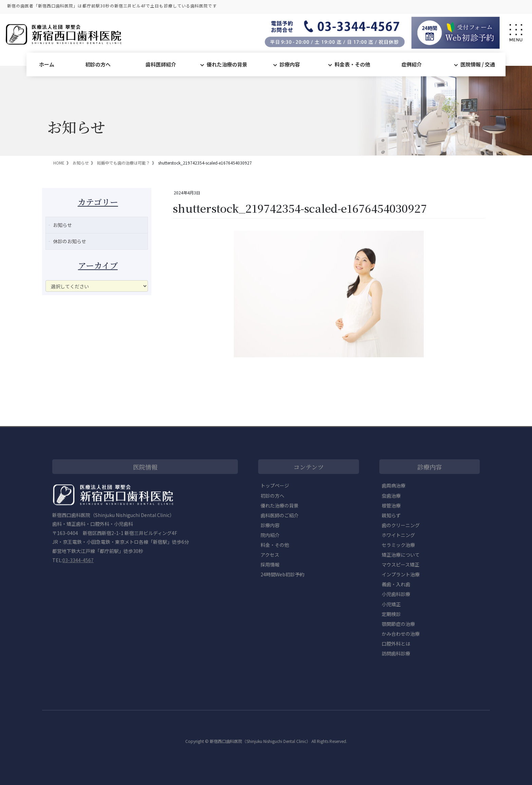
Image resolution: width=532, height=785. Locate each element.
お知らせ (62, 225)
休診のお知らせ (70, 241)
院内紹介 (270, 535)
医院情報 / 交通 (478, 64)
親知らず (391, 515)
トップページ (275, 485)
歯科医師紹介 (161, 64)
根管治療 (391, 505)
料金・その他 (275, 545)
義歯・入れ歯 (396, 584)
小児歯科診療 (396, 594)
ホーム (47, 64)
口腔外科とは (396, 644)
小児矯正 (391, 604)
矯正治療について (401, 555)
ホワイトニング (398, 535)
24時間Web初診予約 (282, 574)
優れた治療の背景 (227, 64)
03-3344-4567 (78, 560)
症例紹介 (412, 64)
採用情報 (270, 564)
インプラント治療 (401, 574)
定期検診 (391, 614)
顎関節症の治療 (398, 624)
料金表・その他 (352, 64)
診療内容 (290, 64)
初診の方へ (98, 64)
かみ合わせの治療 (401, 634)
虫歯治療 (391, 496)
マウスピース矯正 (401, 564)
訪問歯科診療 (396, 653)
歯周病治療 (394, 485)
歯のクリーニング (401, 525)
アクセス (270, 555)
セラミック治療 (398, 545)
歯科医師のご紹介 (280, 515)
